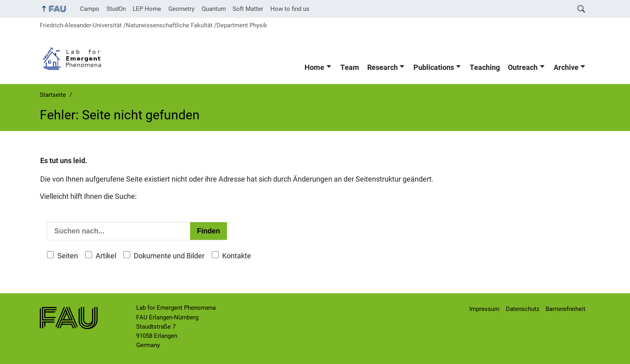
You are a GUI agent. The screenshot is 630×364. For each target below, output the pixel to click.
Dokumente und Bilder (169, 256)
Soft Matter (248, 9)
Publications (434, 67)
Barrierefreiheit (566, 309)
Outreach (523, 67)
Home (314, 67)
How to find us (290, 9)
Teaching (485, 67)
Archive (566, 67)
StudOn (116, 9)
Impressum (484, 309)
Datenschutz (523, 309)
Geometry (181, 9)
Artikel (106, 256)
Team (350, 67)
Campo (90, 9)
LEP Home (147, 9)
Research (382, 67)
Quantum (214, 9)
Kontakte (237, 256)
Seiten (68, 256)
